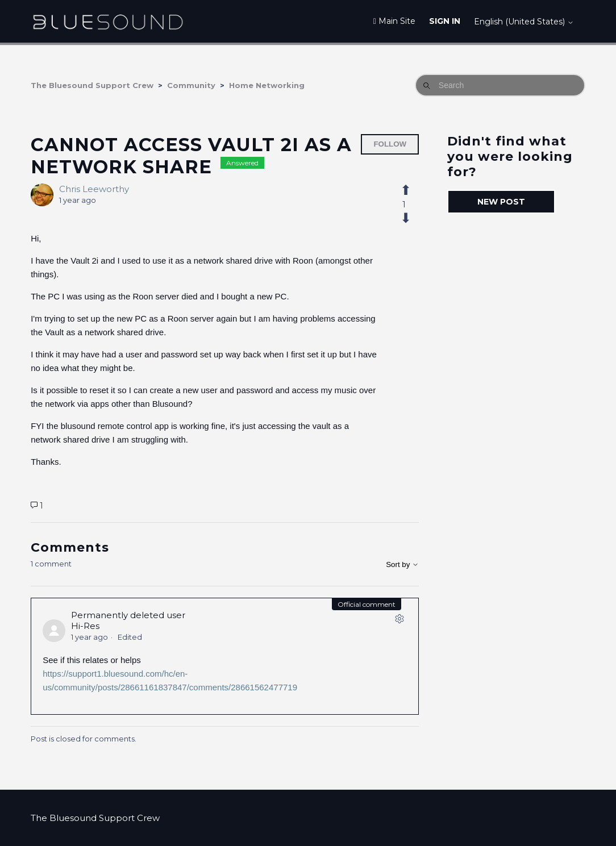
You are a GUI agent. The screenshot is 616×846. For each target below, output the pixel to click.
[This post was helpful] (412, 190)
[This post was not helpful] (412, 218)
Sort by (402, 564)
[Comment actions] (399, 621)
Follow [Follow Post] (390, 144)
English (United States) (524, 22)
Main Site (394, 21)
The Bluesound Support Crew (92, 85)
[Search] (500, 85)
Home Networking (267, 85)
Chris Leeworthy (94, 189)
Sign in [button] (445, 21)
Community (191, 85)
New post (501, 202)
